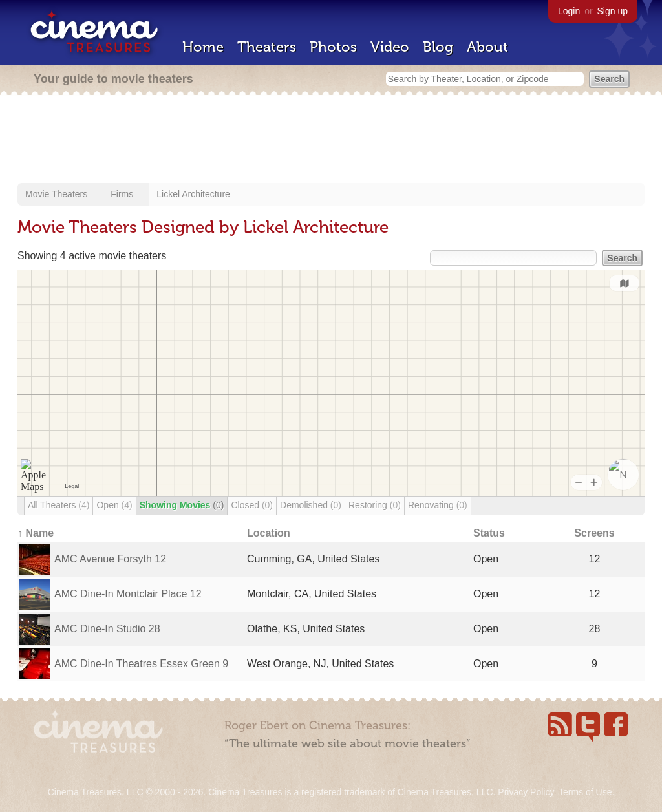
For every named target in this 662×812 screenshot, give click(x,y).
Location (269, 533)
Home (203, 47)
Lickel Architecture (193, 194)
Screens (594, 533)
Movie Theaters (56, 194)
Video (390, 47)
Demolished (311, 505)
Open (114, 505)
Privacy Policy (526, 792)
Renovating (438, 505)
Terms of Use (585, 792)
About (487, 47)
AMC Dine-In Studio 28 (107, 629)
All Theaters (59, 505)
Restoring (375, 505)
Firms (122, 194)
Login (569, 11)
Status (489, 533)
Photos (333, 47)
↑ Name (36, 533)
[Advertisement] (331, 140)
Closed (252, 505)
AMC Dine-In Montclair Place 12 (128, 594)
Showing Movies (182, 505)
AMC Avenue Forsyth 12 (110, 559)
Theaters (267, 47)
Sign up (613, 11)
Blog (438, 47)
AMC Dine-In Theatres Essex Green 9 (141, 664)
